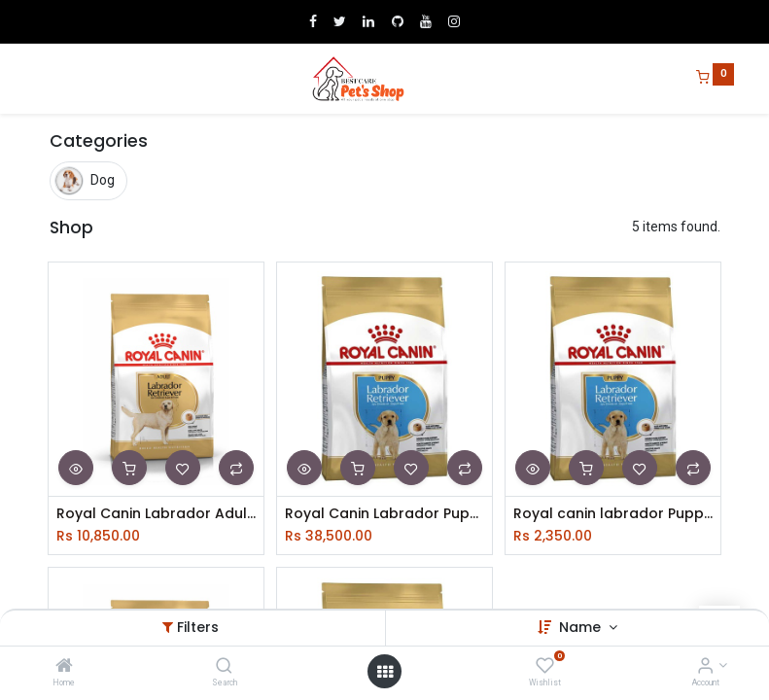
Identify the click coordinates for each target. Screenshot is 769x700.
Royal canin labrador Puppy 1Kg (613, 514)
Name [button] (582, 627)
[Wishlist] (545, 667)
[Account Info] (705, 667)
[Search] (224, 667)
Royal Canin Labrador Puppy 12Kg (384, 514)
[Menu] (36, 79)
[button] (76, 468)
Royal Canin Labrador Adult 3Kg (156, 514)
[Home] (64, 667)
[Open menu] (385, 672)
